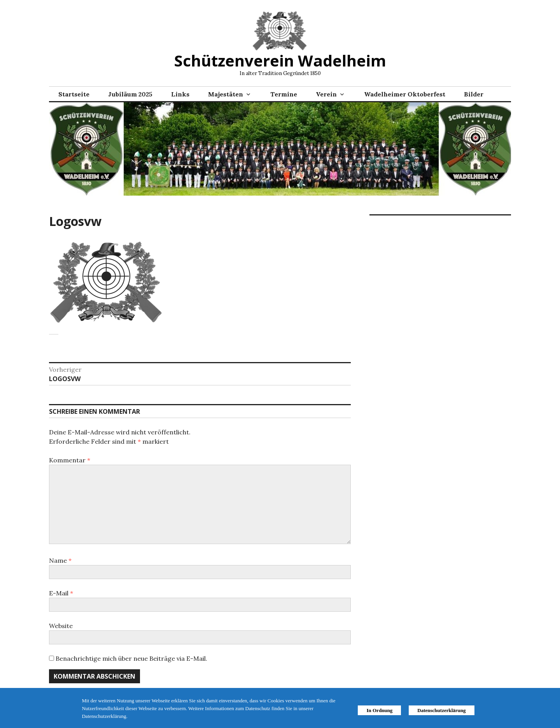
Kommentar (70, 460)
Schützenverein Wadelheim (280, 60)
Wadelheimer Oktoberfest (405, 94)
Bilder (474, 94)
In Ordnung (379, 710)
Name (60, 560)
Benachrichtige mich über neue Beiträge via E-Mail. (131, 658)
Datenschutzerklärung (441, 710)
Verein (326, 94)
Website (61, 626)
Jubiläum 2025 (130, 94)
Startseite (74, 94)
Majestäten (226, 94)
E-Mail (61, 593)
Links (180, 94)
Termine (284, 94)
